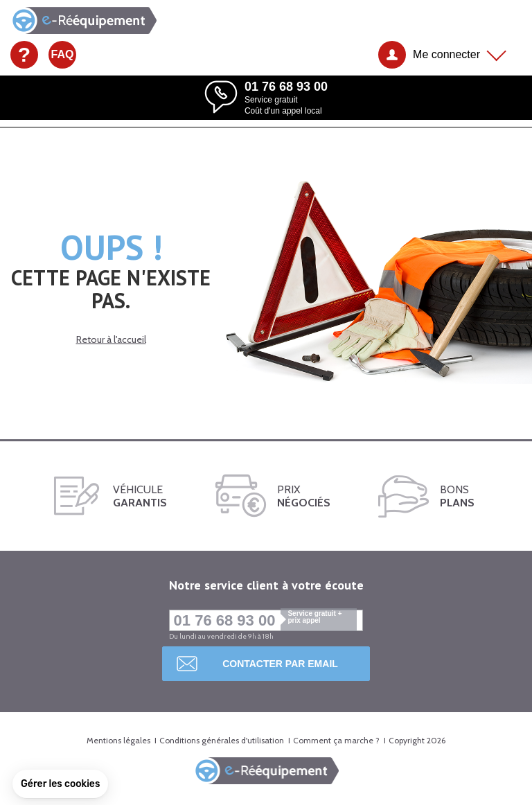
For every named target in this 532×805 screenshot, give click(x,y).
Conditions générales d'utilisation (222, 740)
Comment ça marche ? (336, 740)
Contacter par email (280, 664)
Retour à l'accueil (111, 339)
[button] (60, 784)
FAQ (63, 54)
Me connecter (446, 54)
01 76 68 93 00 (266, 620)
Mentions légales (118, 740)
